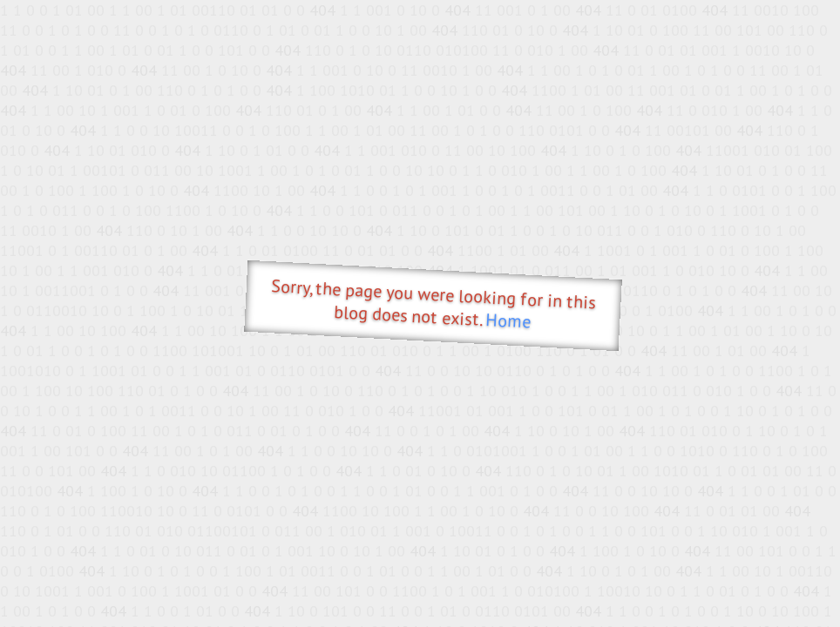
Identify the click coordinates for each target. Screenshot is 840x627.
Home (508, 321)
